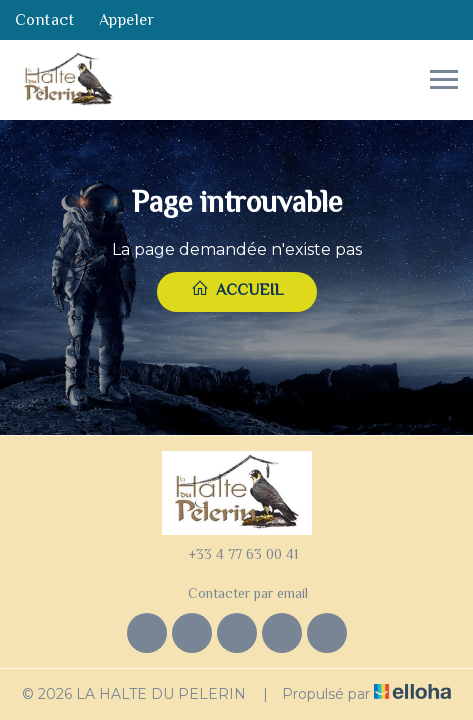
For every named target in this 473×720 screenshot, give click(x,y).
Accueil (237, 289)
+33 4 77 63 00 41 (231, 554)
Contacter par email (236, 594)
